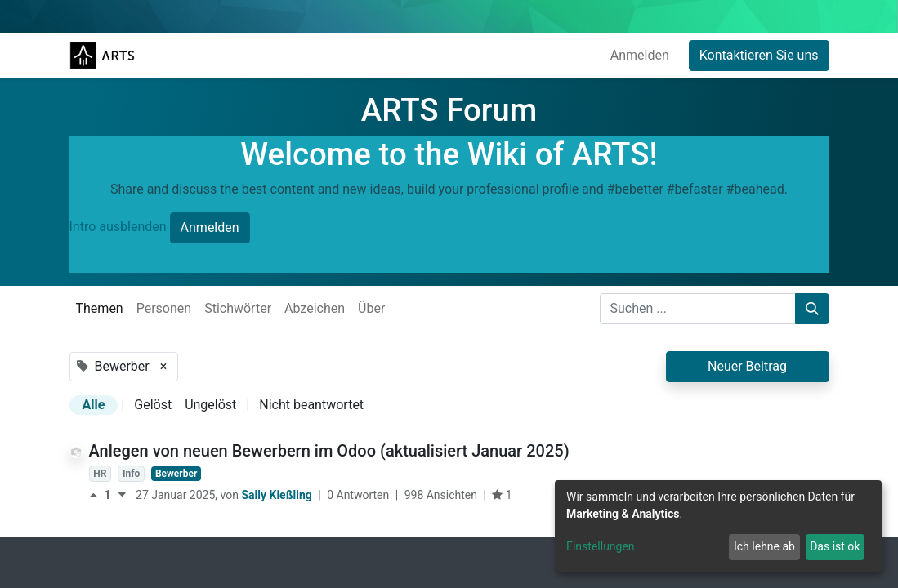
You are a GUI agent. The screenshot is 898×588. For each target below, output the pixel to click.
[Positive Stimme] (97, 495)
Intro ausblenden (118, 227)
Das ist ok (835, 546)
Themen (100, 308)
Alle (94, 405)
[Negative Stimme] (122, 495)
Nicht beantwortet (311, 405)
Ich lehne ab (764, 546)
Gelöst (153, 405)
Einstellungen (601, 546)
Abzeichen (315, 308)
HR (100, 474)
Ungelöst (210, 405)
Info (131, 474)
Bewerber (176, 474)
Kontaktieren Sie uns (759, 55)
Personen (164, 308)
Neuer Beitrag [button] (747, 366)
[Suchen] (812, 309)
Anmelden (640, 55)
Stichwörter (238, 308)
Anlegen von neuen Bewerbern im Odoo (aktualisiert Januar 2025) (329, 451)
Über (371, 308)
